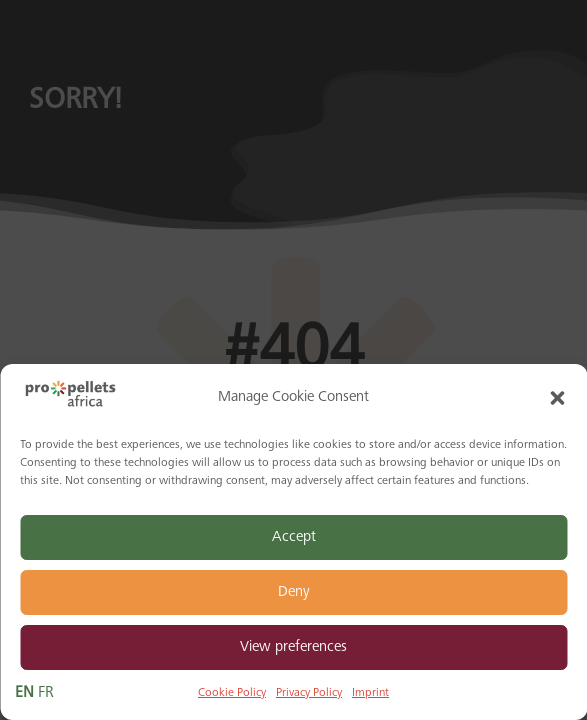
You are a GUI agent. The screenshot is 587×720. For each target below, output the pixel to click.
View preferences (293, 647)
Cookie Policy (232, 693)
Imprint (370, 693)
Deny (294, 592)
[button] (557, 398)
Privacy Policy (309, 693)
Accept (294, 537)
